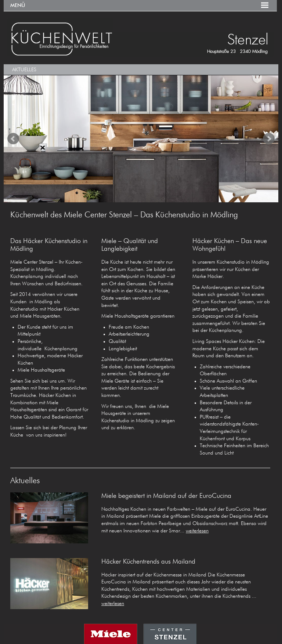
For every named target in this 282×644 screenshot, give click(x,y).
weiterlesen (197, 531)
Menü (18, 6)
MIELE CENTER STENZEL (140, 634)
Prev (13, 139)
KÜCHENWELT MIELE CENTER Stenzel (140, 38)
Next (269, 139)
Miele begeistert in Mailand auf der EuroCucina (166, 496)
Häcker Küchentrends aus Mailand (148, 562)
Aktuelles (24, 70)
